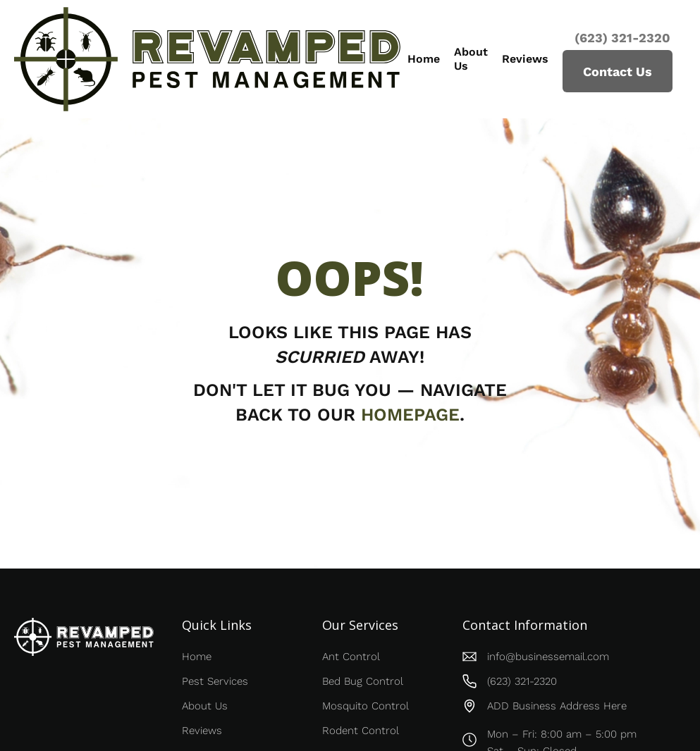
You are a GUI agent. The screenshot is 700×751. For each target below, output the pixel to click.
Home (424, 59)
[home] (207, 59)
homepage (410, 415)
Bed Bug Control (363, 681)
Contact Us (618, 72)
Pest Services (215, 681)
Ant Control (351, 657)
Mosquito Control (366, 706)
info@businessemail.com (548, 657)
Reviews (525, 59)
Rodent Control (361, 731)
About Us (471, 59)
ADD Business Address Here (557, 706)
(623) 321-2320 (621, 38)
